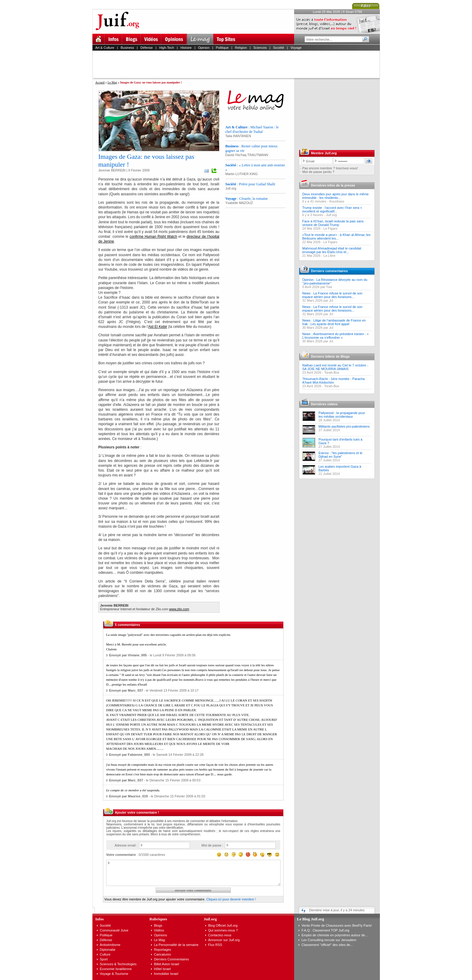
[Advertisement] (239, 64)
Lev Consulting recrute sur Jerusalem (329, 940)
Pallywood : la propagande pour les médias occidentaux (342, 415)
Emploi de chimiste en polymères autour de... (335, 935)
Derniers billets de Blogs (330, 357)
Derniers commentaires (329, 271)
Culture (105, 954)
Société (279, 48)
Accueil (100, 82)
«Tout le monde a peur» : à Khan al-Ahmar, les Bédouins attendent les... (336, 237)
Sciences (260, 48)
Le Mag (112, 82)
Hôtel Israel (163, 969)
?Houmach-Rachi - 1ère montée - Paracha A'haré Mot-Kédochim (333, 381)
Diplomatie (108, 950)
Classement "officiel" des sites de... (327, 945)
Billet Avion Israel (167, 964)
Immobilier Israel (166, 974)
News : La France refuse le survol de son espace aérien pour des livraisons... (332, 295)
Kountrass (337, 201)
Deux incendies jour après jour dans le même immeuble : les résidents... (335, 196)
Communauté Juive (114, 930)
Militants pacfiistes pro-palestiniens (344, 426)
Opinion (204, 48)
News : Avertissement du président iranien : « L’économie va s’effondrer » (335, 336)
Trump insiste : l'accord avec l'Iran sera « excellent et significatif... (332, 209)
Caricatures (163, 954)
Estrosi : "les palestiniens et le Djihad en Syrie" (340, 455)
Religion (241, 48)
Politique (222, 48)
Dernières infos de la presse (333, 185)
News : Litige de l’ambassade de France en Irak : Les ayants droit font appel (334, 322)
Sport (104, 959)
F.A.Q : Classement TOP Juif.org (326, 930)
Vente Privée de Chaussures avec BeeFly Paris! (337, 925)
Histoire (186, 48)
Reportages (163, 950)
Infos (100, 919)
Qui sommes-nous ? (223, 930)
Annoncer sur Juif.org (224, 940)
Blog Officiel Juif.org (223, 925)
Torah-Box (332, 372)
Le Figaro (330, 228)
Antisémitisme (110, 945)
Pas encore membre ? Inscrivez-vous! (330, 168)
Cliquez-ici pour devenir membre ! (231, 899)
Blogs (158, 925)
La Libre (329, 256)
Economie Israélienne (116, 969)
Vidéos (159, 930)
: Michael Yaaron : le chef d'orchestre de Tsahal (252, 129)
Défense (147, 48)
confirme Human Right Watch (153, 237)
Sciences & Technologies (118, 964)
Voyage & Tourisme (114, 974)
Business (127, 48)
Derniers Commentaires (172, 959)
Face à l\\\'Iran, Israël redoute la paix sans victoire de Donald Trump (333, 223)
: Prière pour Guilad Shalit (250, 184)
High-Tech (167, 48)
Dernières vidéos (324, 404)
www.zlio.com (179, 609)
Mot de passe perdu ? (318, 172)
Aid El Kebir (158, 327)
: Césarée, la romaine (247, 199)
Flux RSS (215, 945)
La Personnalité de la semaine (176, 945)
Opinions (161, 935)
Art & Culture (105, 48)
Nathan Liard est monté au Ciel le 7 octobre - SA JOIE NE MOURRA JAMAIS (335, 367)
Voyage (296, 48)
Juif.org (331, 215)
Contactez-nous (220, 935)
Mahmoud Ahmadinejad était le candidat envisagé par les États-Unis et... (332, 250)
